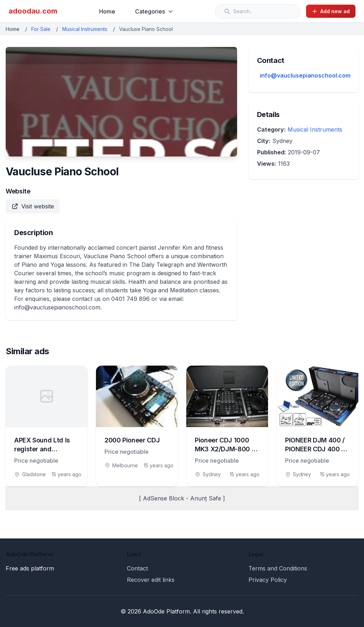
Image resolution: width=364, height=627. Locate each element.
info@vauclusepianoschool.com (305, 75)
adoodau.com (33, 11)
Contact (137, 568)
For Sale (41, 29)
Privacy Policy (268, 580)
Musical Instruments (85, 29)
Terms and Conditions (278, 568)
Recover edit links (151, 580)
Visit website (33, 206)
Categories (154, 11)
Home (107, 11)
